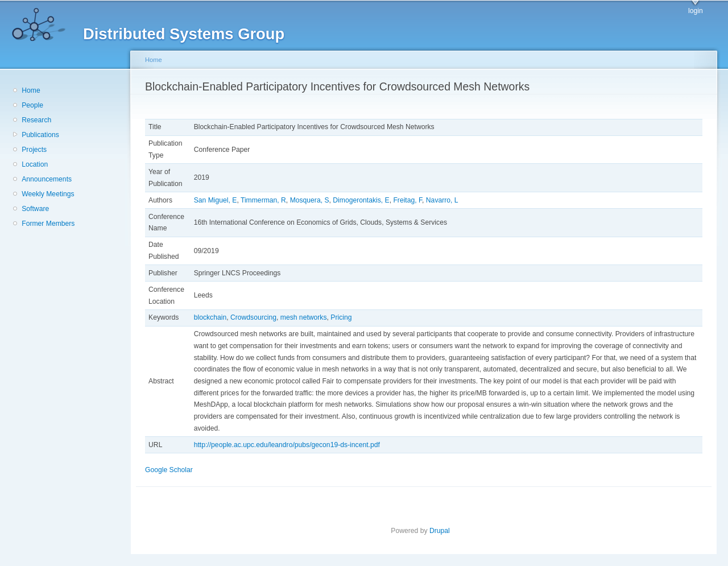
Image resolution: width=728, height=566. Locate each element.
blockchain (210, 317)
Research (36, 120)
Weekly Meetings (48, 194)
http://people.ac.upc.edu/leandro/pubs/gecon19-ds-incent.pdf (287, 445)
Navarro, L (442, 200)
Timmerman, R (263, 200)
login (696, 11)
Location (35, 164)
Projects (34, 150)
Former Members (48, 224)
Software (35, 209)
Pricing (341, 317)
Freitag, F (408, 200)
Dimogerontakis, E (361, 200)
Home (31, 90)
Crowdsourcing (253, 317)
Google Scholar (172, 470)
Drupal (443, 531)
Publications (40, 135)
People (32, 105)
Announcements (47, 179)
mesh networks (304, 317)
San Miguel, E (216, 200)
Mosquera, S (310, 200)
